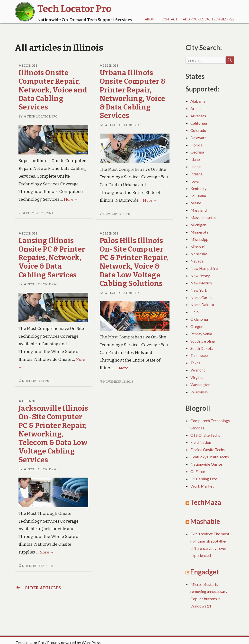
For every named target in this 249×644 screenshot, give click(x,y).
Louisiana (198, 196)
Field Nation (201, 442)
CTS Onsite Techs (205, 435)
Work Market (202, 486)
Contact (170, 19)
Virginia (197, 377)
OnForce (198, 471)
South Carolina (203, 341)
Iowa (195, 181)
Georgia (197, 152)
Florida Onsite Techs (208, 449)
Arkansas (198, 116)
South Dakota (202, 348)
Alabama (198, 101)
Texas (195, 363)
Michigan (198, 225)
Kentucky (198, 188)
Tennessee (199, 355)
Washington (200, 385)
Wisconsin (199, 392)
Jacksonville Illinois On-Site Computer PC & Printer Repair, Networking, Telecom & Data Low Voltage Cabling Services (53, 434)
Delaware (198, 138)
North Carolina (203, 297)
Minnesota (199, 232)
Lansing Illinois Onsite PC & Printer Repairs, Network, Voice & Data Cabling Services (52, 258)
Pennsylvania (201, 334)
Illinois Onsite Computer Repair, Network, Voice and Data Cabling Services (53, 90)
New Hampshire (204, 268)
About (151, 19)
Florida (196, 145)
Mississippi (200, 239)
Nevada (197, 261)
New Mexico (201, 283)
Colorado (198, 130)
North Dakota (202, 304)
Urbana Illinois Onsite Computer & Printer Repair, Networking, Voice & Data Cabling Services (133, 94)
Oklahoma (199, 319)
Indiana (196, 174)
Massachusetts (203, 217)
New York (199, 290)
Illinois (30, 66)
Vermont (198, 370)
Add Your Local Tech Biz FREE (209, 19)
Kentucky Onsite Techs (210, 457)
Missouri (198, 247)
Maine (196, 203)
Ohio (195, 312)
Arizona (197, 108)
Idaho (195, 159)
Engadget (205, 572)
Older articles (38, 588)
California (199, 123)
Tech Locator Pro (40, 116)
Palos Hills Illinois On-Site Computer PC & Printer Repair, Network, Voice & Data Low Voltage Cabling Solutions (134, 262)
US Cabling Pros (204, 479)
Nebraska (199, 254)
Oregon (197, 326)
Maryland (199, 210)
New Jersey (200, 276)
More (71, 200)
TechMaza (206, 502)
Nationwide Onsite (206, 464)
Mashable (205, 521)
